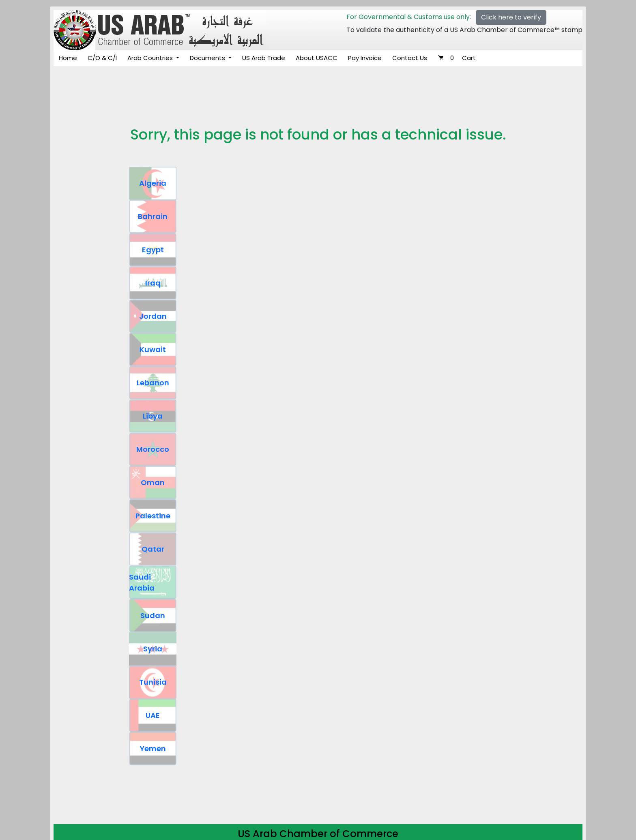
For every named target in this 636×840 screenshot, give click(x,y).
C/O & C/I (102, 58)
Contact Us (410, 58)
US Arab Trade (264, 58)
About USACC (317, 58)
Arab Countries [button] (151, 58)
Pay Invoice (365, 58)
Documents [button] (208, 58)
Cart (457, 58)
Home (68, 58)
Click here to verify (511, 17)
